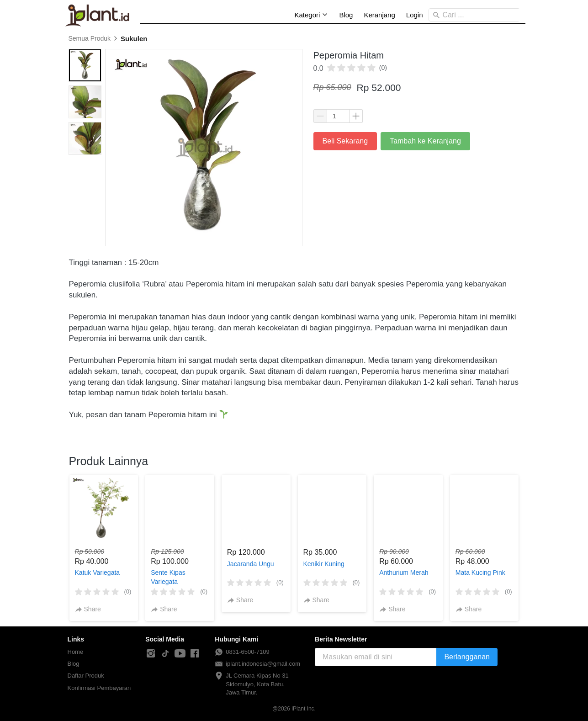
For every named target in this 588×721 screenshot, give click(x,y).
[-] (151, 654)
